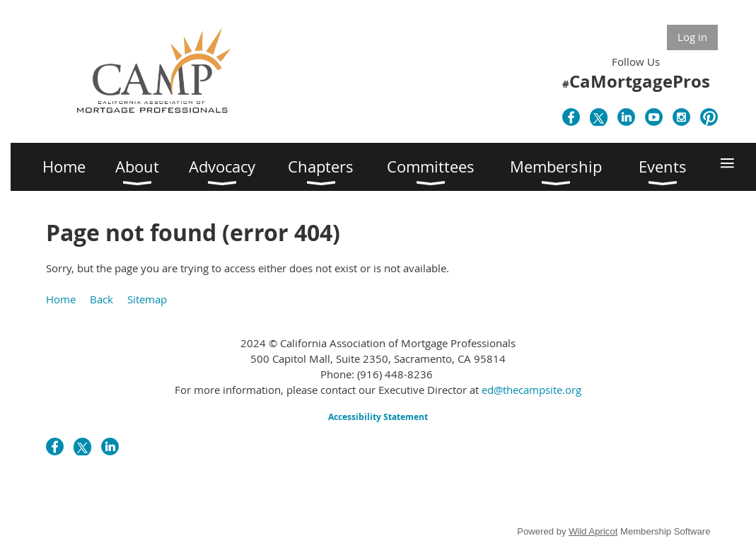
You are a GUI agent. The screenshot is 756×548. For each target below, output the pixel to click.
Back (101, 299)
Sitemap (147, 299)
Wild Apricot (593, 531)
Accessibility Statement (378, 417)
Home (61, 299)
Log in (692, 37)
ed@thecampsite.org (531, 390)
